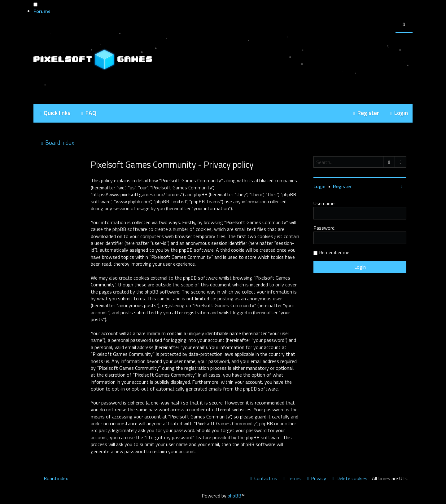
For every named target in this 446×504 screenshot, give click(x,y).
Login (319, 186)
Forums (42, 11)
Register (342, 186)
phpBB (234, 496)
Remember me (334, 252)
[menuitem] (88, 113)
